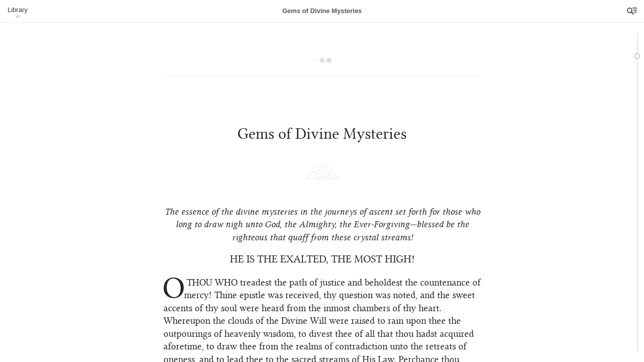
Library (18, 10)
